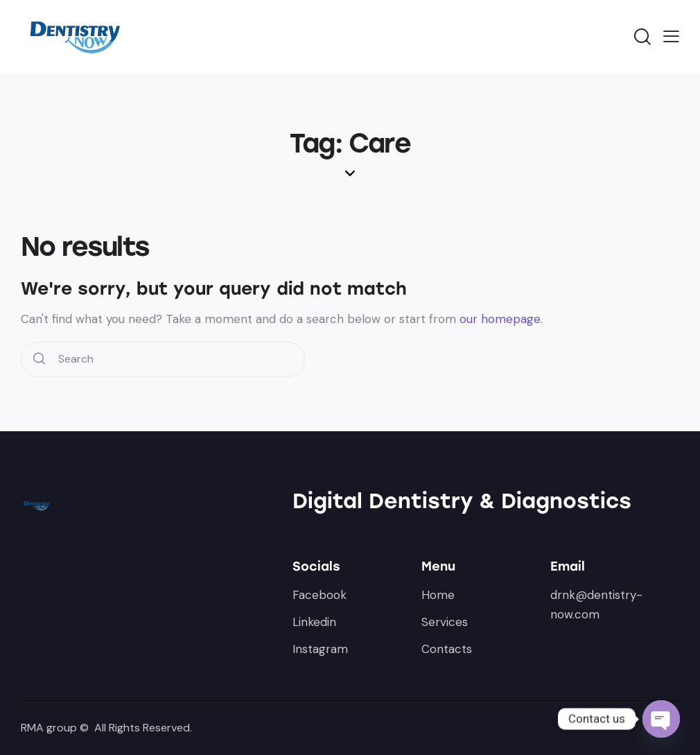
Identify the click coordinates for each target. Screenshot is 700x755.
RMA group (49, 728)
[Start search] (39, 359)
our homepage (500, 319)
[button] (671, 36)
